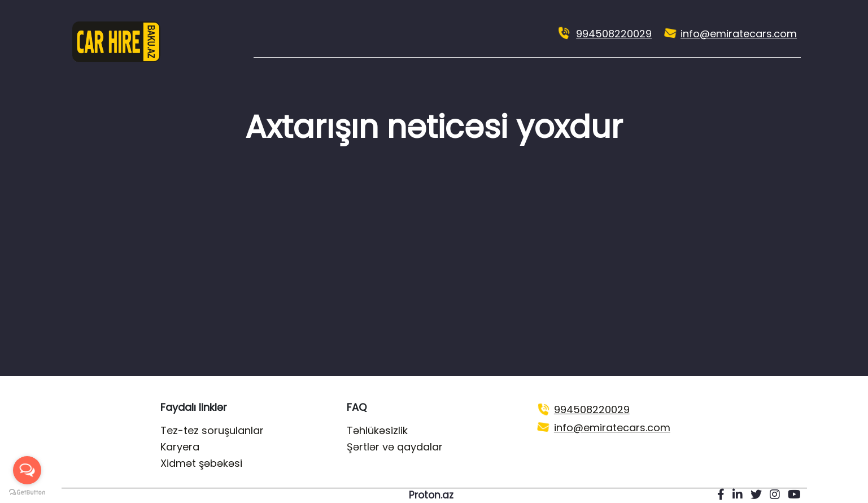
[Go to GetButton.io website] (27, 492)
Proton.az (431, 495)
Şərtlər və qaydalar (395, 447)
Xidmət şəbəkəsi (201, 463)
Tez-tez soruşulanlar (212, 430)
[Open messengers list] (27, 470)
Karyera (180, 447)
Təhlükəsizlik (377, 430)
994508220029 (614, 34)
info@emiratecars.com (739, 34)
